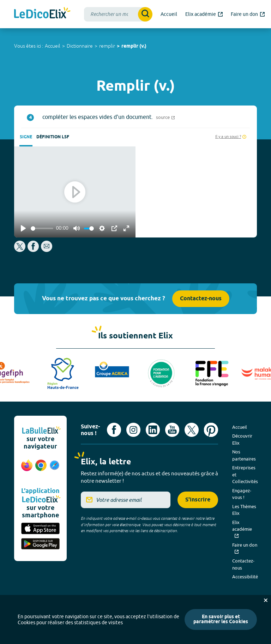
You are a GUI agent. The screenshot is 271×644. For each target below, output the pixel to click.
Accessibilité (245, 577)
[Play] (23, 228)
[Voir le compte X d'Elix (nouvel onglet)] (192, 430)
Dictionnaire (80, 46)
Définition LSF (53, 137)
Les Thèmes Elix (244, 510)
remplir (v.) (134, 46)
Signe (26, 137)
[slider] (42, 228)
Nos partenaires (244, 455)
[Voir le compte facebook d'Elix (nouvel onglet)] (114, 430)
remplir (107, 46)
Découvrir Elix (242, 439)
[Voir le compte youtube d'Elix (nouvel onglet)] (172, 430)
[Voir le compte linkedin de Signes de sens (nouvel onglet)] (153, 430)
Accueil (53, 46)
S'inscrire (198, 500)
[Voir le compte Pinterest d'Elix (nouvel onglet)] (211, 430)
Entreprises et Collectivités (245, 474)
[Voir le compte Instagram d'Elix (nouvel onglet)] (133, 430)
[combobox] (118, 14)
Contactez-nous (201, 299)
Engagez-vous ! (242, 494)
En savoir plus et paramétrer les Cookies (221, 619)
